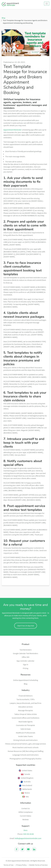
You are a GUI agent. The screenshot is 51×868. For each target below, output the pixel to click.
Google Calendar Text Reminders (25, 653)
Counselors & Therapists (25, 725)
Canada (26, 774)
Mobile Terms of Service (38, 865)
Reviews (26, 819)
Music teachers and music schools (25, 747)
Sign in (26, 664)
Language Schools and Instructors (25, 755)
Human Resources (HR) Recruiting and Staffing (26, 751)
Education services (25, 707)
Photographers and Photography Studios (25, 759)
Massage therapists (25, 710)
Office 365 (26, 657)
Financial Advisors (26, 696)
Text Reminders (26, 650)
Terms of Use (9, 865)
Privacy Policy (21, 865)
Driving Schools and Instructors (25, 740)
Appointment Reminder (12, 130)
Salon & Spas (26, 729)
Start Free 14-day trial (26, 626)
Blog (3, 18)
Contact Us (26, 808)
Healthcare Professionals (26, 733)
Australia (25, 782)
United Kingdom (26, 778)
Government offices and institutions (26, 718)
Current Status (26, 816)
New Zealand (26, 785)
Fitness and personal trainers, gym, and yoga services (26, 744)
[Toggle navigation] (47, 4)
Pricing (25, 668)
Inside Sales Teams (25, 736)
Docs (25, 830)
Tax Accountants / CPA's (26, 699)
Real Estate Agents (26, 722)
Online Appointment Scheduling (26, 680)
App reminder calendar (25, 661)
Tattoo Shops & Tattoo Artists (26, 714)
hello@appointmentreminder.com (28, 838)
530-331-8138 (28, 834)
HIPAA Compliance (25, 812)
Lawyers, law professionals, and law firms (25, 703)
